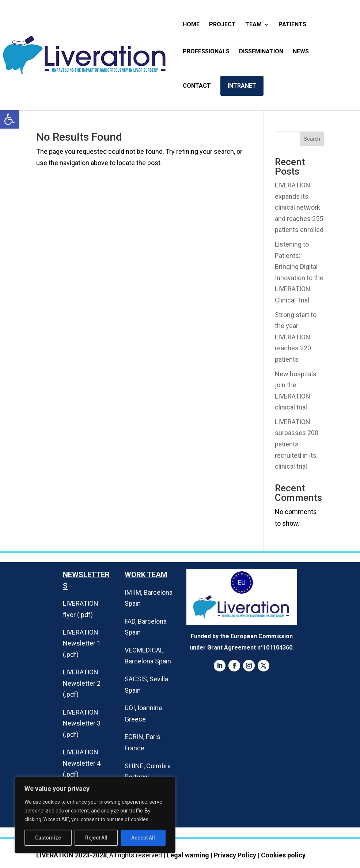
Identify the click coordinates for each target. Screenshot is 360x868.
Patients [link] (292, 25)
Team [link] (253, 25)
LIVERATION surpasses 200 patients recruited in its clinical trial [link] (297, 444)
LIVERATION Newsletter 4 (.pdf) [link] (82, 763)
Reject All (96, 838)
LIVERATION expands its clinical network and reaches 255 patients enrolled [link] (299, 207)
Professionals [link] (206, 52)
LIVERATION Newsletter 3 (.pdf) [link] (82, 723)
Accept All (143, 838)
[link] (10, 119)
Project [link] (222, 25)
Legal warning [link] (188, 855)
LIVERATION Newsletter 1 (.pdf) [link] (82, 643)
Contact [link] (197, 86)
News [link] (301, 52)
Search (312, 139)
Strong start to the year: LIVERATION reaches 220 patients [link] (296, 337)
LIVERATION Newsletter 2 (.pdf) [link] (82, 683)
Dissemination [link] (261, 52)
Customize (48, 838)
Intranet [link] (242, 86)
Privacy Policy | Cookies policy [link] (260, 855)
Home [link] (191, 25)
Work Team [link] (146, 575)
